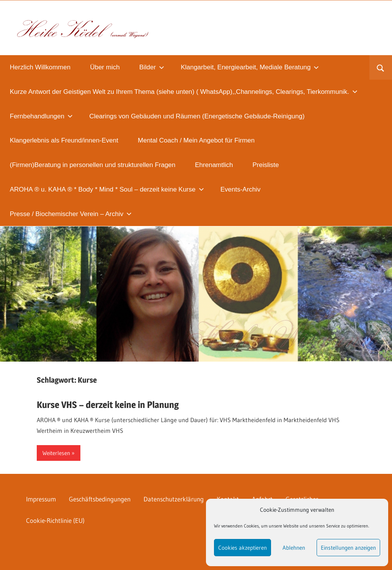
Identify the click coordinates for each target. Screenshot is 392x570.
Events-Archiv (241, 189)
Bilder (152, 67)
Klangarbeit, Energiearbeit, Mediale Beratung (250, 67)
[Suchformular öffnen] (381, 67)
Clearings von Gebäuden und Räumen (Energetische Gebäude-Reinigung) (197, 116)
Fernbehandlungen (42, 116)
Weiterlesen (56, 453)
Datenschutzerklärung (174, 499)
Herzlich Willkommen (40, 67)
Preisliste (266, 165)
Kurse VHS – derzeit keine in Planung (108, 405)
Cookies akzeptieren (243, 548)
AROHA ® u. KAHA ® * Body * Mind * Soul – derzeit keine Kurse (107, 189)
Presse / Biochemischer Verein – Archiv (71, 214)
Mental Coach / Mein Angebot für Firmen (196, 140)
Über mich (105, 67)
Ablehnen (294, 548)
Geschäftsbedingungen (100, 499)
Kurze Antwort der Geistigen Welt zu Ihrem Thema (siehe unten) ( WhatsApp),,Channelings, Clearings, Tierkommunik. (184, 92)
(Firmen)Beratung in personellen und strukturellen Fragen (93, 165)
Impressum (41, 499)
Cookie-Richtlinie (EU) (55, 520)
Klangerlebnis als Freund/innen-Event (64, 140)
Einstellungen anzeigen (348, 548)
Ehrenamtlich (214, 165)
